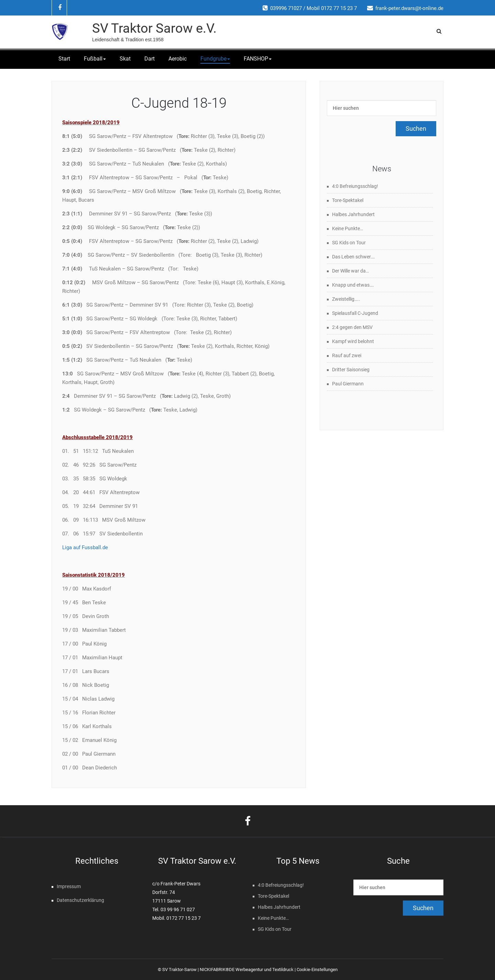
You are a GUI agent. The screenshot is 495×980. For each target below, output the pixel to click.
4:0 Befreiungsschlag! (355, 186)
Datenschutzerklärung (80, 900)
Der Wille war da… (350, 271)
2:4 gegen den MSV (352, 327)
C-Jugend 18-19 (179, 103)
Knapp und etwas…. (353, 285)
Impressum (69, 886)
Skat (125, 59)
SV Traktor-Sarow (179, 970)
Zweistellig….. (346, 299)
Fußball (95, 59)
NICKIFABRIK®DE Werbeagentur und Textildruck (247, 970)
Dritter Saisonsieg (351, 370)
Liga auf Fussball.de (85, 547)
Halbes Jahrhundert (353, 214)
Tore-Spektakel (348, 200)
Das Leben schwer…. (354, 257)
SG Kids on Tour (349, 243)
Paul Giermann (348, 384)
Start (64, 59)
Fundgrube (215, 59)
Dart (150, 59)
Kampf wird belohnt (353, 341)
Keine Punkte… (348, 228)
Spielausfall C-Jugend (355, 313)
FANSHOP (258, 59)
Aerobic (178, 59)
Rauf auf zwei (347, 355)
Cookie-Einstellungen (317, 970)
